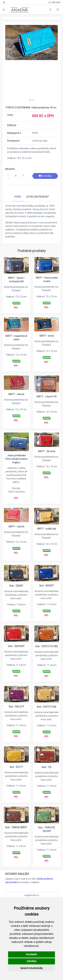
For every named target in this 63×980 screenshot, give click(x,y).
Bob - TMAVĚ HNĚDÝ (16, 827)
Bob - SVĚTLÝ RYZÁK (47, 646)
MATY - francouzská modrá (47, 280)
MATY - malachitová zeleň (16, 338)
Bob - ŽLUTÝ (16, 767)
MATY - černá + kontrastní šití (16, 280)
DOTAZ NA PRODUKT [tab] (38, 197)
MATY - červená (47, 451)
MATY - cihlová (16, 394)
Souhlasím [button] (32, 954)
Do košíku (45, 176)
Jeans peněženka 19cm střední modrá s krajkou (16, 459)
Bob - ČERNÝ (16, 586)
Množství (10, 169)
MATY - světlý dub (47, 529)
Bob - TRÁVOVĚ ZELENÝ (47, 829)
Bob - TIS (47, 767)
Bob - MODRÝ (47, 586)
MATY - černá (47, 336)
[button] (58, 10)
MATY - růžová (16, 527)
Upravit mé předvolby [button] (32, 968)
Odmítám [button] (32, 961)
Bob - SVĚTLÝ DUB (47, 707)
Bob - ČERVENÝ (16, 646)
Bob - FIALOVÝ (16, 707)
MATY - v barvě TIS (47, 397)
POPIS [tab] (18, 197)
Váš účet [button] (54, 2)
